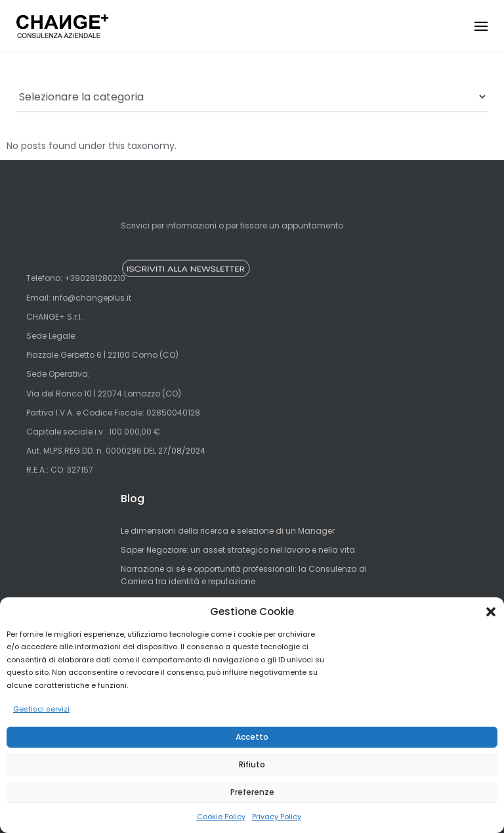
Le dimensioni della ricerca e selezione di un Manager (228, 531)
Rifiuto (252, 764)
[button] (491, 612)
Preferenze (252, 792)
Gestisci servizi (41, 709)
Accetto (252, 737)
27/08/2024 (182, 451)
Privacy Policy (277, 817)
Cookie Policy (221, 817)
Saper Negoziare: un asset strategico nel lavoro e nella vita (238, 550)
